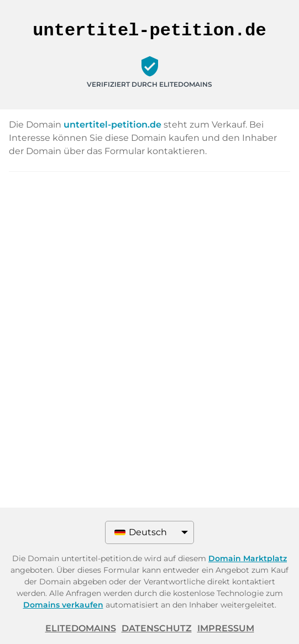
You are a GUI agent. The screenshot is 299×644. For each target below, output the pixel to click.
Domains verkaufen (63, 605)
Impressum (226, 628)
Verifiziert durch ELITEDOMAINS (149, 84)
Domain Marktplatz (248, 558)
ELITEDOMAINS (81, 628)
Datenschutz (157, 628)
